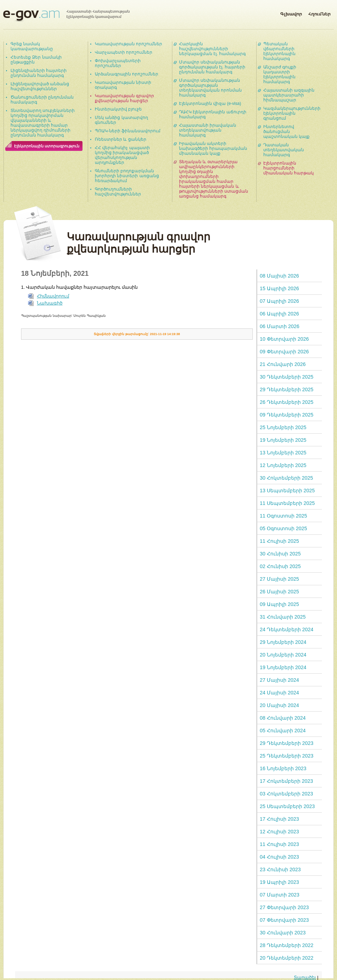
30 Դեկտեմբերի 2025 (287, 377)
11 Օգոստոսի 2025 (283, 516)
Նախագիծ (50, 303)
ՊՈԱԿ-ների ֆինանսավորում (128, 131)
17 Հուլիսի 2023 (279, 819)
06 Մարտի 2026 (280, 326)
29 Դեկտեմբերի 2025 (287, 389)
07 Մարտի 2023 (280, 895)
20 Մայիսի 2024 (279, 705)
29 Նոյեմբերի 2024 (283, 642)
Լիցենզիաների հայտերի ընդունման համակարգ (39, 73)
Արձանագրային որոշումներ (127, 74)
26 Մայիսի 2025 (279, 592)
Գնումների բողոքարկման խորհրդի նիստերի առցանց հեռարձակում (127, 176)
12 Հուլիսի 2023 (279, 832)
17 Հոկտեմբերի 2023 (286, 781)
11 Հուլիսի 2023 (279, 844)
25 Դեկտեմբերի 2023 (287, 756)
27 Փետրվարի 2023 (284, 907)
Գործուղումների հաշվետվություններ (118, 192)
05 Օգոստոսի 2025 (283, 528)
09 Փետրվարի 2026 (284, 352)
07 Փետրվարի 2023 (284, 920)
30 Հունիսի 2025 (280, 554)
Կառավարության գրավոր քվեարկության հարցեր (124, 98)
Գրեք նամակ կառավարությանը (32, 46)
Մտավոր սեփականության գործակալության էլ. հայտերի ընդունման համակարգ (212, 67)
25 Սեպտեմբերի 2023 (287, 806)
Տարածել (305, 977)
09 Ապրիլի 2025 (279, 604)
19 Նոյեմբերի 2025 (283, 440)
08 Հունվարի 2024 (283, 718)
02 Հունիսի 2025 (280, 566)
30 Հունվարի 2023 (283, 933)
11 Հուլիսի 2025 (279, 541)
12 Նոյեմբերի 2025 (283, 465)
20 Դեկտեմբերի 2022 (287, 958)
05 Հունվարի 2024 (283, 731)
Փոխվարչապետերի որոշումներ (118, 63)
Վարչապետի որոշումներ (124, 52)
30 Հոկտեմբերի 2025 (286, 478)
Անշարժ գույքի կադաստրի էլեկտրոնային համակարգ (280, 74)
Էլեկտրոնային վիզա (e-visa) (210, 104)
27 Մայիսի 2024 (279, 680)
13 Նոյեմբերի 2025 (283, 453)
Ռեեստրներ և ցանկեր (121, 139)
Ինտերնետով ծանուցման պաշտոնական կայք (286, 132)
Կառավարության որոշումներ (128, 44)
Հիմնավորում (53, 296)
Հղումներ (319, 13)
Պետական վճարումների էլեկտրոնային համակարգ (279, 51)
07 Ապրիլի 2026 (279, 301)
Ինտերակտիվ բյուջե (118, 109)
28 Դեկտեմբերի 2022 (287, 945)
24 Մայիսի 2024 (279, 693)
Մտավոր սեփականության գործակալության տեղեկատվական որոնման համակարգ (210, 88)
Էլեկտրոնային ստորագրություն (47, 146)
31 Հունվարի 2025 (283, 617)
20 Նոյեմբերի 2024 (283, 655)
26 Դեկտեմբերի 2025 (287, 402)
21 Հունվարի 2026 (283, 364)
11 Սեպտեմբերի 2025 (287, 503)
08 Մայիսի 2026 (279, 276)
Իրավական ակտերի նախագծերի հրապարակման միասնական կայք (213, 148)
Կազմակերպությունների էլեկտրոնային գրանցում (292, 113)
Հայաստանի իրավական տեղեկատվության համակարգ (208, 130)
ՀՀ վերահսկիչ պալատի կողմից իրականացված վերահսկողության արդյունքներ (122, 155)
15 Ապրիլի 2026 (279, 288)
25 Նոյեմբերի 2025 (283, 427)
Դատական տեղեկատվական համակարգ (284, 150)
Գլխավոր (291, 13)
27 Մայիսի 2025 (279, 579)
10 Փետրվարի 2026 (284, 339)
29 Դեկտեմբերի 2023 (287, 743)
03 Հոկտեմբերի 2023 (286, 794)
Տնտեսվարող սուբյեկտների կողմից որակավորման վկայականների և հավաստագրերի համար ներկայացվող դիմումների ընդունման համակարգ (43, 123)
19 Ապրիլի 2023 (279, 882)
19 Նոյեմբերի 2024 (283, 667)
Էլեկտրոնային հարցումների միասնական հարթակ (289, 168)
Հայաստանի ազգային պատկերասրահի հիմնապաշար (289, 95)
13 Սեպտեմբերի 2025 (287, 491)
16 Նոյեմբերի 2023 (283, 768)
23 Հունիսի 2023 (280, 869)
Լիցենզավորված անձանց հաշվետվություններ (40, 86)
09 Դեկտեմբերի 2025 (287, 415)
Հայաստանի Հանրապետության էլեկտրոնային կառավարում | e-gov (66, 16)
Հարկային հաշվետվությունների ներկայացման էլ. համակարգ (212, 49)
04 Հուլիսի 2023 (279, 857)
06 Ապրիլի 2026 (279, 314)
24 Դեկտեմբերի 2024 (287, 629)
